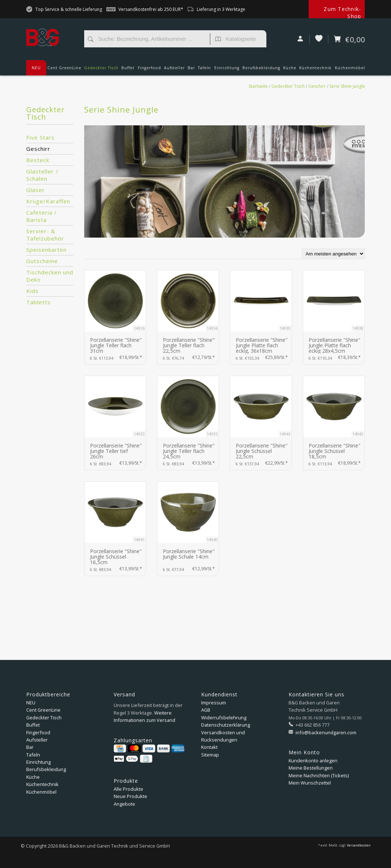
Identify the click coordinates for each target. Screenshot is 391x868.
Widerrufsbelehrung (224, 718)
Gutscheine (42, 261)
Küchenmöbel (350, 70)
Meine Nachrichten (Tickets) (319, 775)
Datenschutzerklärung (226, 725)
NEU (36, 68)
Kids (32, 291)
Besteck (38, 160)
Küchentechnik (315, 70)
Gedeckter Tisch (101, 70)
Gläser (36, 190)
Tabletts (38, 302)
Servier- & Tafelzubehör (45, 235)
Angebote (124, 804)
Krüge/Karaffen (48, 201)
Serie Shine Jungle (347, 86)
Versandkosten (359, 845)
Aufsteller (174, 70)
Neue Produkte (130, 796)
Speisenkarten (46, 250)
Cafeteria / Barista (42, 216)
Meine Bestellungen (311, 768)
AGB (206, 710)
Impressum (214, 703)
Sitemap (210, 755)
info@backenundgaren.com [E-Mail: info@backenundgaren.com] (325, 732)
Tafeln (204, 70)
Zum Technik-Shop (342, 13)
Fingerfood (149, 70)
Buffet (128, 70)
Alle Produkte (128, 789)
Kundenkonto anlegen (313, 761)
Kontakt (209, 747)
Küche (290, 70)
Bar (191, 70)
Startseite (258, 86)
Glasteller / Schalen (42, 175)
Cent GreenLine (64, 68)
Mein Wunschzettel (310, 783)
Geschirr (317, 86)
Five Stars (40, 137)
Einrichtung (227, 70)
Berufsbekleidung (261, 70)
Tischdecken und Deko (50, 276)
